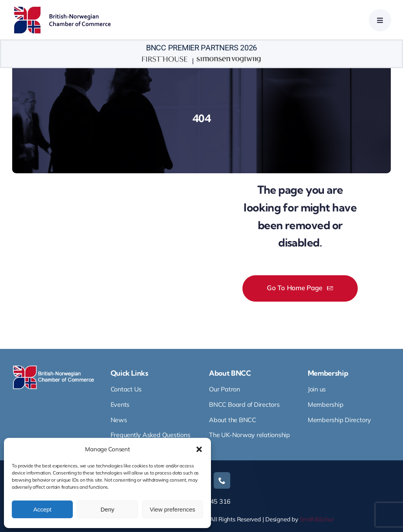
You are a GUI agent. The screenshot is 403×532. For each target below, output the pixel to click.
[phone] (222, 480)
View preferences (173, 509)
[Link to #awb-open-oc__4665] (380, 20)
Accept (43, 509)
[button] (199, 449)
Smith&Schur (317, 519)
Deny (107, 509)
